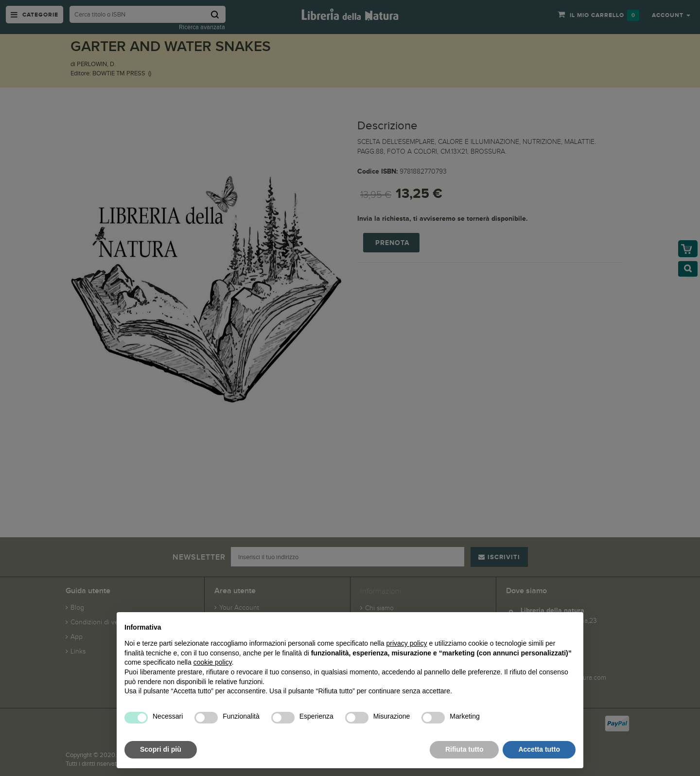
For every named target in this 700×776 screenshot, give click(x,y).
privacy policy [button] (407, 643)
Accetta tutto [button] (539, 749)
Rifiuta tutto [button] (464, 749)
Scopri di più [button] (161, 749)
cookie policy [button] (213, 662)
